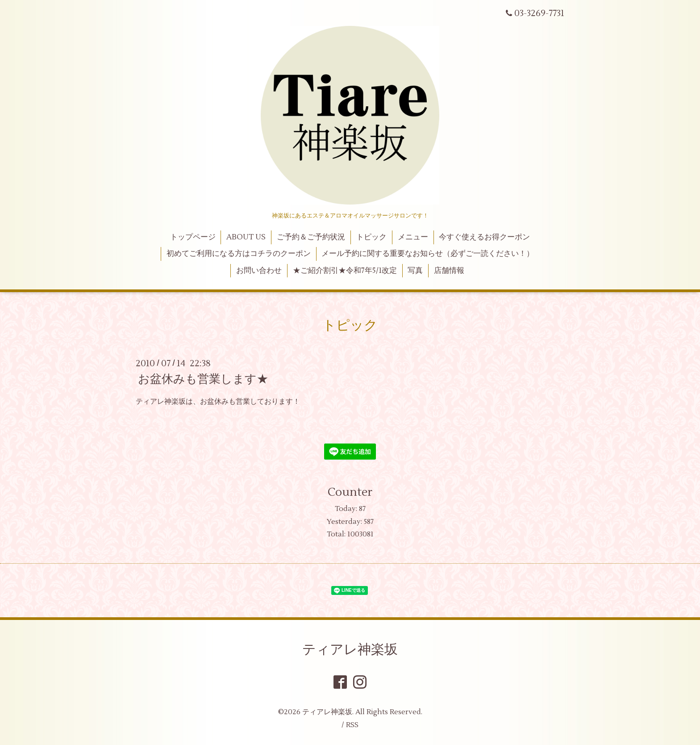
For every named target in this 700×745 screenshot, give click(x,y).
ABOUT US (246, 237)
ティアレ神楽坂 (350, 650)
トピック (371, 237)
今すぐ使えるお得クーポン (484, 237)
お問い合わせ (259, 271)
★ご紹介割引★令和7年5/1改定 (345, 271)
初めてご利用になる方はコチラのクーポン (239, 254)
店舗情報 (449, 271)
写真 (415, 271)
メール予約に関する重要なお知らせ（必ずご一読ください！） (428, 254)
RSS (352, 725)
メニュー (413, 237)
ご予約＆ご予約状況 (311, 237)
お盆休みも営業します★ (203, 379)
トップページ (193, 237)
